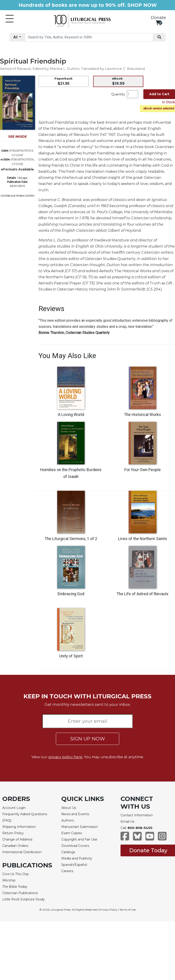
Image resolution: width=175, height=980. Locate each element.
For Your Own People (143, 470)
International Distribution (22, 852)
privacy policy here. (66, 757)
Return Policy (13, 833)
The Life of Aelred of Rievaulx (143, 594)
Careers (67, 871)
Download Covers (75, 846)
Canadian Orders (15, 846)
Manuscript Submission (80, 827)
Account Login (14, 808)
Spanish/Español (74, 865)
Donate (158, 18)
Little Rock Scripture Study (24, 899)
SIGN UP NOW (88, 739)
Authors (67, 820)
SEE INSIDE (17, 137)
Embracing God (71, 594)
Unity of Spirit (71, 656)
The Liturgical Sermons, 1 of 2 (71, 539)
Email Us (127, 822)
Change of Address (17, 839)
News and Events (75, 814)
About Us (69, 808)
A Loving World (71, 415)
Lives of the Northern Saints (143, 539)
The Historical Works (143, 415)
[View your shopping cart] (158, 23)
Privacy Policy (108, 910)
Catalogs (68, 852)
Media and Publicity (77, 858)
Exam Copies (72, 833)
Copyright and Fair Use (79, 839)
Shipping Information (19, 827)
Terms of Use (128, 910)
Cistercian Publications (20, 893)
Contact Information (137, 815)
